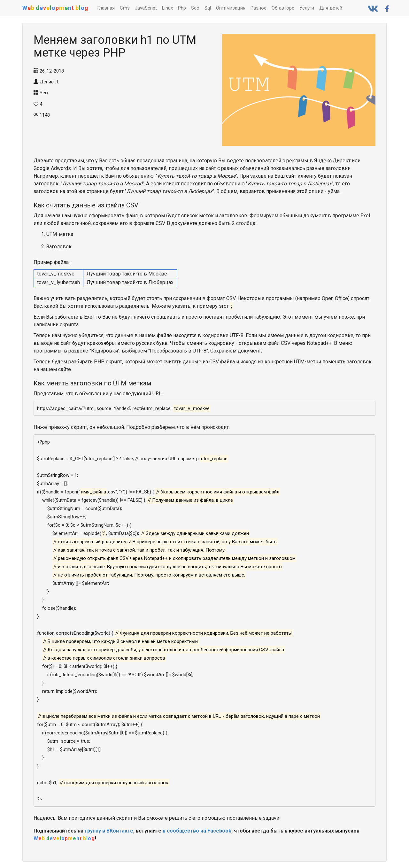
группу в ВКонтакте (109, 831)
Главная (106, 8)
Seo (195, 8)
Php (182, 8)
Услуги (307, 8)
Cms (125, 8)
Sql (208, 8)
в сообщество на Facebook (197, 831)
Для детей (331, 8)
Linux (167, 8)
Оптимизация (231, 8)
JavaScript (146, 8)
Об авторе (283, 8)
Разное (259, 8)
